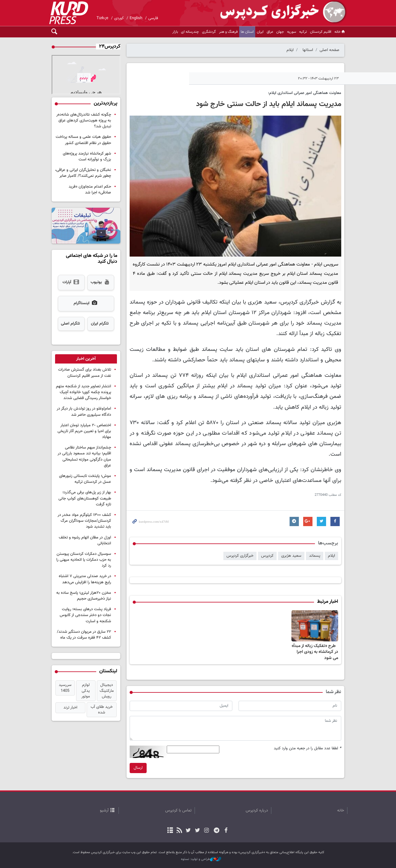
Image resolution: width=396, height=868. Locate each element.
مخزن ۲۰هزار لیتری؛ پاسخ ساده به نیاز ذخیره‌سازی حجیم (84, 596)
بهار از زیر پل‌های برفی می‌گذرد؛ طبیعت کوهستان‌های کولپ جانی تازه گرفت (85, 498)
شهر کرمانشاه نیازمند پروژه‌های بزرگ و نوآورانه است (87, 157)
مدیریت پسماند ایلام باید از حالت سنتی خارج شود (269, 104)
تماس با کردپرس (178, 811)
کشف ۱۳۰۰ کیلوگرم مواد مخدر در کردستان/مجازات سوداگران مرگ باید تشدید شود (84, 521)
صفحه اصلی (329, 50)
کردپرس (267, 556)
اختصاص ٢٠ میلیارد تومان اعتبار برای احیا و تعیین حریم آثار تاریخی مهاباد (84, 431)
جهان (280, 32)
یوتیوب (101, 283)
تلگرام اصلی (70, 324)
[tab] (86, 359)
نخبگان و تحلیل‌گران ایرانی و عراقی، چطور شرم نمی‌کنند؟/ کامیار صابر (83, 173)
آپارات (71, 283)
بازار (175, 32)
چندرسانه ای (190, 32)
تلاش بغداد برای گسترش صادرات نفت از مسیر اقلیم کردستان (85, 373)
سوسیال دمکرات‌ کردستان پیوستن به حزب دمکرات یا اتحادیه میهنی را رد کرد (84, 560)
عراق (270, 32)
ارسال (138, 768)
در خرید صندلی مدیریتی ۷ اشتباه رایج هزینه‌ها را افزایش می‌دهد (85, 579)
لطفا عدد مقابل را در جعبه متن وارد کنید (308, 749)
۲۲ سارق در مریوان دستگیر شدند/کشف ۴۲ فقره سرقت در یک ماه (84, 635)
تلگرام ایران (100, 324)
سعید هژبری (291, 556)
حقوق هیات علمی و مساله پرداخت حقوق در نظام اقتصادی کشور (83, 140)
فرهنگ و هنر (228, 32)
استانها (308, 50)
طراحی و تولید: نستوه (201, 859)
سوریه (292, 32)
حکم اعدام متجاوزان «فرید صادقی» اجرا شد (90, 190)
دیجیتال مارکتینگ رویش (107, 691)
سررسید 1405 (65, 688)
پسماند (315, 556)
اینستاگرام (86, 304)
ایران (260, 32)
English (136, 18)
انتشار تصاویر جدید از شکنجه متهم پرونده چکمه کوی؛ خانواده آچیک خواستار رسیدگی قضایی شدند (84, 392)
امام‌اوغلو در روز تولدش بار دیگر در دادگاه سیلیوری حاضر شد (84, 412)
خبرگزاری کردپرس (240, 556)
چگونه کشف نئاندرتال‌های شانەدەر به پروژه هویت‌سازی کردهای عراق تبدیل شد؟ (84, 121)
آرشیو (104, 811)
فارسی (153, 18)
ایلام (290, 50)
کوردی (119, 18)
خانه (340, 32)
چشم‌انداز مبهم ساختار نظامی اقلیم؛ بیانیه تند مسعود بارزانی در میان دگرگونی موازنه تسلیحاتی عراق (84, 457)
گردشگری (209, 32)
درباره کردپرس (257, 811)
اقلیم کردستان (321, 32)
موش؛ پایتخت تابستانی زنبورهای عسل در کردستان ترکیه (85, 479)
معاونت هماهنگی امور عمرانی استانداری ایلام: (305, 93)
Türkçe (102, 18)
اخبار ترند (70, 708)
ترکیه (303, 32)
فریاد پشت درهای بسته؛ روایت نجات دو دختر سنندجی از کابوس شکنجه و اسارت (85, 615)
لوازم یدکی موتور (86, 691)
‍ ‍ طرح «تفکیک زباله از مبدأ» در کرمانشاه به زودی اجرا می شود (315, 652)
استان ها (247, 32)
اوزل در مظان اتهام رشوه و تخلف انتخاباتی (85, 540)
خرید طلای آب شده (102, 710)
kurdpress (274, 12)
